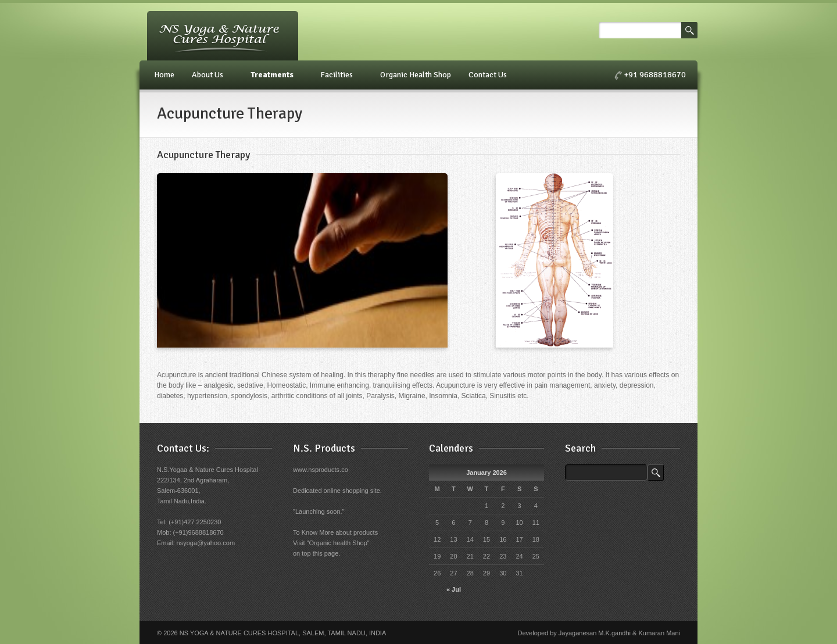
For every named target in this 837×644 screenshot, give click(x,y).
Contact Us (489, 75)
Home (164, 75)
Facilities (338, 75)
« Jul (454, 589)
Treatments (274, 75)
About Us (209, 75)
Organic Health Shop (416, 75)
